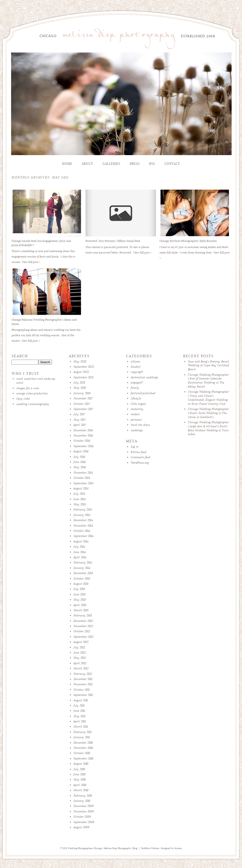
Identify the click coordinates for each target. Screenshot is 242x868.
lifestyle (136, 398)
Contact (172, 164)
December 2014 (83, 520)
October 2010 (82, 753)
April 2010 (80, 785)
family (135, 388)
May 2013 (80, 600)
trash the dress (140, 425)
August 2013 (81, 584)
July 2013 (79, 589)
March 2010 (81, 790)
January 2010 (82, 801)
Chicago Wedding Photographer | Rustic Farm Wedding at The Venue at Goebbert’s (208, 413)
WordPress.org (140, 463)
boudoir (136, 367)
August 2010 (81, 764)
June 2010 (80, 774)
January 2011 (82, 737)
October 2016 (82, 441)
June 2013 (80, 594)
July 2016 (79, 457)
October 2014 (82, 531)
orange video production (32, 393)
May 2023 (80, 361)
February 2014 (83, 562)
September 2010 (83, 758)
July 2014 (79, 547)
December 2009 (84, 806)
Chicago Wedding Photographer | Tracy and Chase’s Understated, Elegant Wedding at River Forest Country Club (208, 398)
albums (135, 361)
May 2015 (80, 504)
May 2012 (80, 658)
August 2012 (81, 642)
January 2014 (82, 568)
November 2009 (84, 811)
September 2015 (83, 483)
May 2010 (80, 779)
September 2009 (84, 822)
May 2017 (80, 420)
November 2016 (83, 435)
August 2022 (81, 372)
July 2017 (79, 414)
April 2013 (80, 605)
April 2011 (80, 721)
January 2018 (82, 393)
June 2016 (80, 462)
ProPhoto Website (150, 848)
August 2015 (81, 488)
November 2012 (83, 626)
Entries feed (138, 452)
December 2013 (83, 573)
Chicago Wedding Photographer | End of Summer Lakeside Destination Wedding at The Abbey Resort (208, 381)
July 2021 (79, 382)
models (135, 414)
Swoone (178, 848)
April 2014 (80, 557)
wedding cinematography (33, 404)
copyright (137, 372)
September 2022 (84, 367)
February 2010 (83, 796)
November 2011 (83, 684)
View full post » (31, 262)
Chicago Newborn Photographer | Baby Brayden (188, 241)
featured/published (143, 393)
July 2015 (79, 494)
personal (136, 420)
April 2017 (80, 425)
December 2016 (83, 430)
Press (135, 164)
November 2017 (83, 398)
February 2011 (82, 732)
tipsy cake (23, 399)
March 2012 (81, 668)
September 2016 (83, 446)
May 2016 (80, 467)
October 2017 (82, 404)
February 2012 (83, 674)
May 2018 (80, 388)
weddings (137, 430)
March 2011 (81, 726)
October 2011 (82, 690)
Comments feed (140, 457)
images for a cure (28, 388)
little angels (138, 404)
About (87, 164)
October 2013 (82, 578)
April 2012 (80, 663)
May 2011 (79, 716)
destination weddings (144, 377)
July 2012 (79, 647)
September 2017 (83, 409)
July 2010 (79, 769)
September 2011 (83, 695)
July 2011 (79, 705)
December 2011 (83, 679)
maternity (137, 409)
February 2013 (83, 615)
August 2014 (81, 541)
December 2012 (83, 621)
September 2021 (83, 377)
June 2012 (80, 652)
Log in (135, 447)
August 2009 (81, 827)
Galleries (111, 164)
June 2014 (80, 552)
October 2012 (82, 631)
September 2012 (83, 637)
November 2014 (83, 526)
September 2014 (83, 536)
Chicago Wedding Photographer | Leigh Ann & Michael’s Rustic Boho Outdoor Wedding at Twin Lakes (208, 428)
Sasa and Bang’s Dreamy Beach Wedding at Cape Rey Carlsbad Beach (208, 365)
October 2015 (82, 478)
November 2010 (83, 748)
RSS (152, 164)
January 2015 (82, 515)
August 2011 (81, 700)
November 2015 (83, 473)
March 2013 (81, 610)
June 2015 (80, 499)
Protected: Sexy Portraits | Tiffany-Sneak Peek (113, 241)
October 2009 (82, 817)
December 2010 (83, 743)
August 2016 (81, 451)
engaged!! (137, 382)
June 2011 (79, 711)
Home (67, 164)
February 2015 (83, 509)
